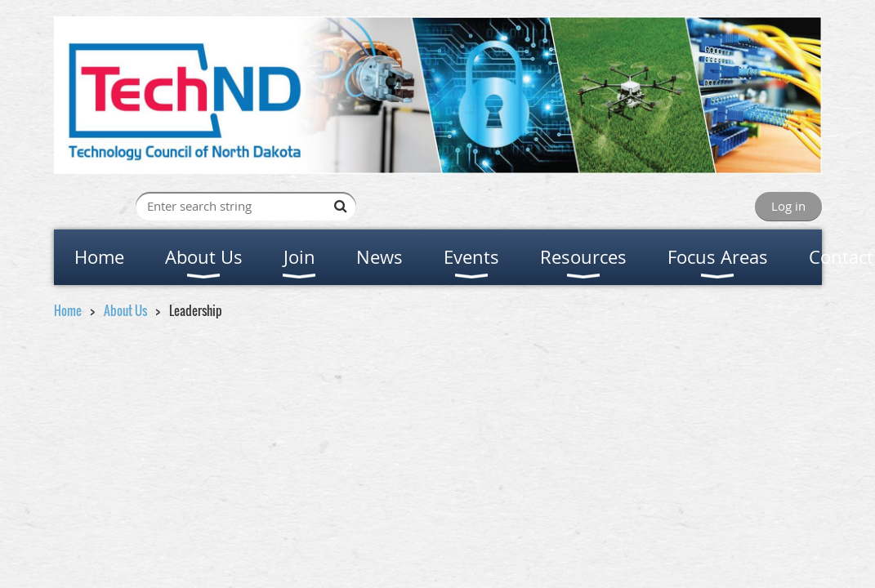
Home (68, 310)
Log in (788, 206)
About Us (125, 310)
